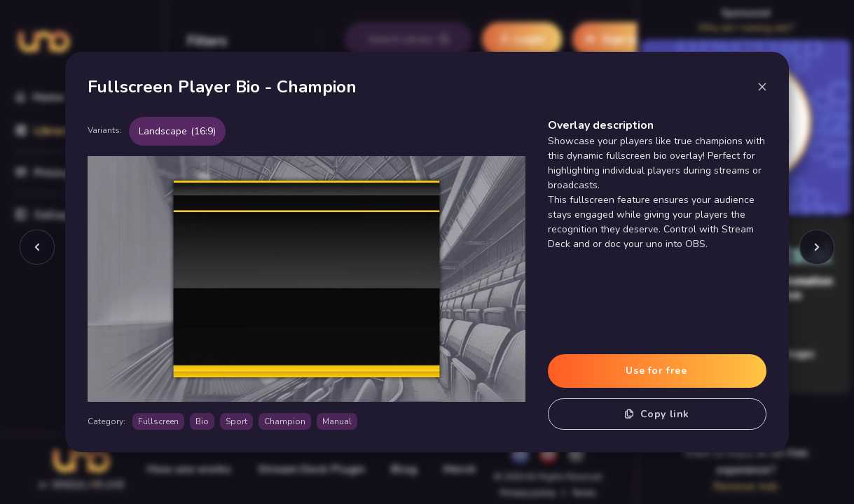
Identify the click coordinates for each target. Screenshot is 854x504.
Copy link (657, 414)
